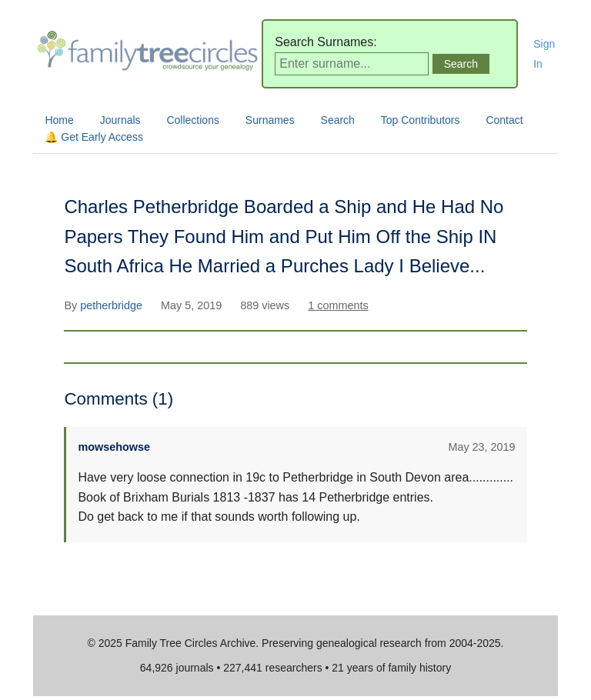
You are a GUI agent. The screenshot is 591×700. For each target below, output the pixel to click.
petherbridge (113, 305)
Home (59, 120)
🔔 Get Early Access (93, 137)
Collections (192, 120)
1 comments (338, 305)
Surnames (270, 120)
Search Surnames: (326, 42)
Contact (504, 120)
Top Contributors (421, 120)
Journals (120, 120)
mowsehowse (114, 447)
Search (338, 120)
